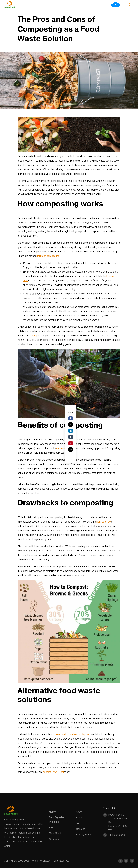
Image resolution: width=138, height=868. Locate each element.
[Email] (91, 449)
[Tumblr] (91, 437)
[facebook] (120, 861)
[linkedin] (132, 861)
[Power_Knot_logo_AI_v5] (9, 2)
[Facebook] (91, 418)
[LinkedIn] (91, 431)
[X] (91, 425)
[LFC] (115, 3)
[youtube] (126, 861)
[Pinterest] (91, 443)
